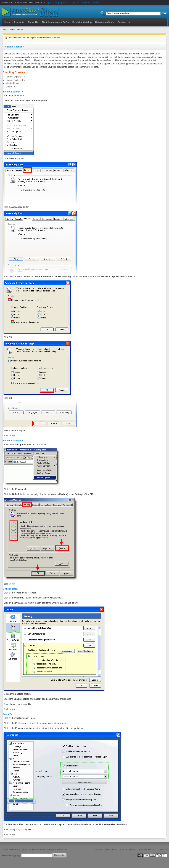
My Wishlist (65, 2)
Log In (96, 2)
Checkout (86, 2)
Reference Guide (105, 22)
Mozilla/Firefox (13, 83)
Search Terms (111, 849)
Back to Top (9, 436)
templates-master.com (58, 849)
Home (7, 22)
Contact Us (163, 849)
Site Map (98, 849)
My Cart (76, 2)
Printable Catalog (82, 22)
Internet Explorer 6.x (15, 80)
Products (19, 22)
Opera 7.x (11, 87)
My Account (52, 2)
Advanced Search (127, 849)
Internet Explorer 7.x (15, 77)
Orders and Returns (146, 849)
